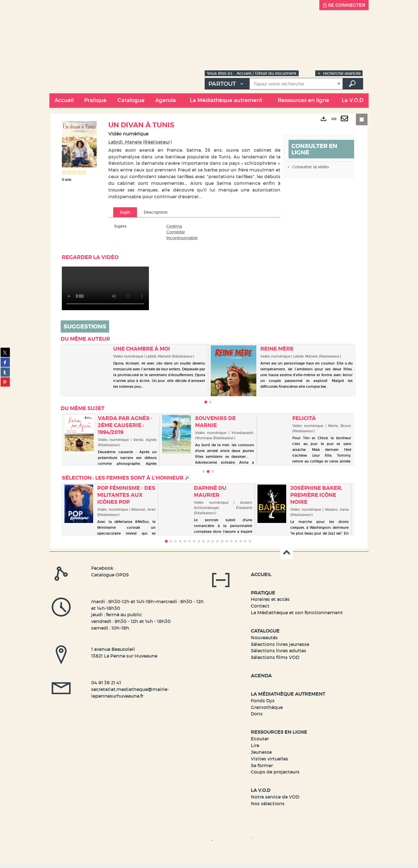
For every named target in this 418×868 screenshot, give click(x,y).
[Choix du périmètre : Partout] (227, 84)
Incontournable (182, 238)
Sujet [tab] (125, 212)
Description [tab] (156, 212)
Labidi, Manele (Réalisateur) (140, 142)
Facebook (102, 568)
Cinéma (174, 226)
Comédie (176, 232)
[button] (95, 101)
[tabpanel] (194, 232)
